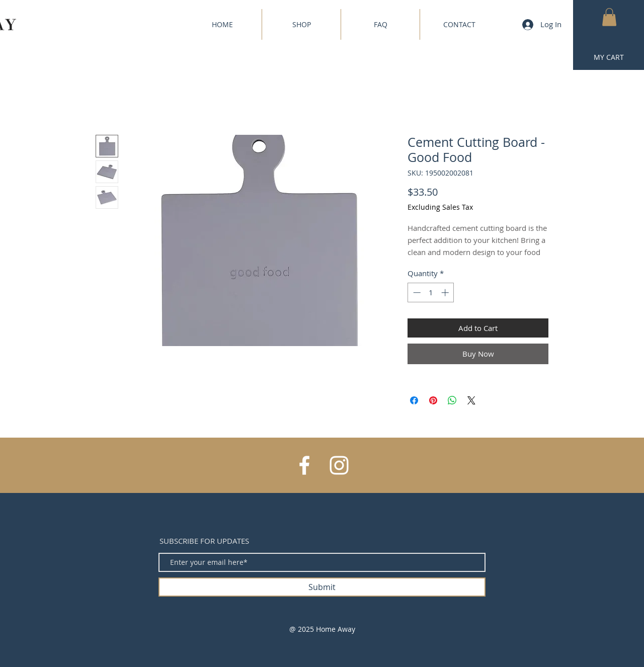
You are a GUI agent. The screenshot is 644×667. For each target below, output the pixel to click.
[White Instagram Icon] (339, 465)
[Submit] (322, 587)
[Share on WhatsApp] (452, 400)
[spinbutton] (431, 293)
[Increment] (446, 293)
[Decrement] (416, 293)
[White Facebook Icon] (304, 465)
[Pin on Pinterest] (433, 400)
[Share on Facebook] (414, 400)
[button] (609, 17)
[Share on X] (471, 400)
